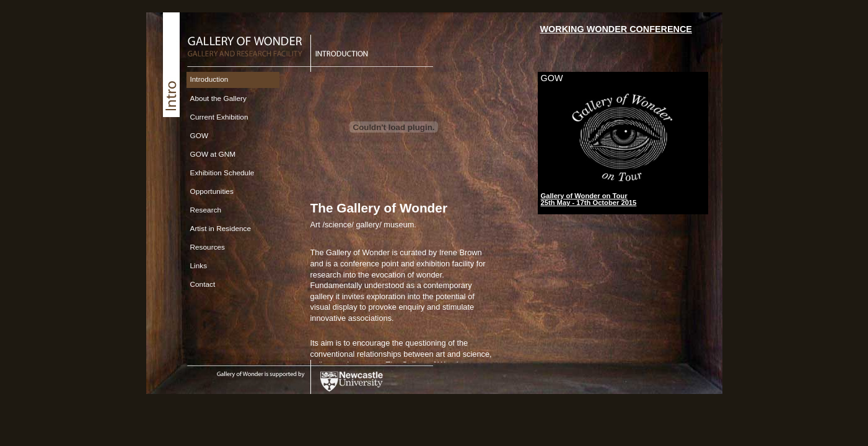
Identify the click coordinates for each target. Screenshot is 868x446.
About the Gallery (218, 98)
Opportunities (212, 191)
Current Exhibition (219, 117)
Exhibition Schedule (222, 173)
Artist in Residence (221, 229)
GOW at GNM (213, 154)
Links (199, 266)
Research (206, 210)
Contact (203, 284)
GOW (199, 136)
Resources (208, 247)
